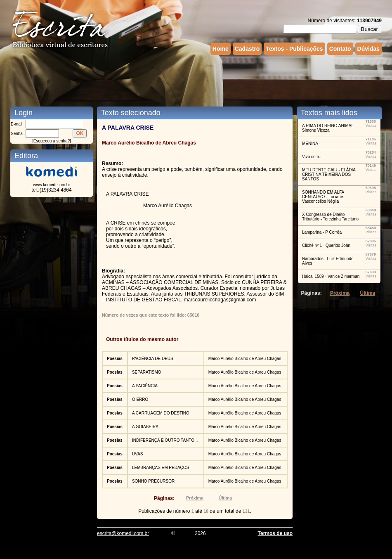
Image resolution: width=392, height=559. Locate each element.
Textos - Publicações (294, 49)
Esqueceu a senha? (52, 141)
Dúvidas (368, 49)
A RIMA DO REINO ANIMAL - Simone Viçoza (329, 128)
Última (226, 498)
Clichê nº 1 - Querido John (326, 245)
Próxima (195, 498)
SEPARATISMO (147, 372)
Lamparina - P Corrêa (322, 232)
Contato (340, 49)
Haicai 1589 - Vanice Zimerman (331, 276)
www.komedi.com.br (51, 185)
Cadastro (247, 49)
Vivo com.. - (313, 157)
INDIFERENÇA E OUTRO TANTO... (165, 440)
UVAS (138, 454)
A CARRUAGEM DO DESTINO (161, 413)
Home (221, 49)
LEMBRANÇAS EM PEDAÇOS (161, 468)
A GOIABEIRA (145, 427)
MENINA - (311, 143)
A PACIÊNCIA (145, 386)
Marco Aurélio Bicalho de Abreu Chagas (245, 359)
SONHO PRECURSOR (153, 481)
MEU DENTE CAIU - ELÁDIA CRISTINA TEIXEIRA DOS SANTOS (329, 174)
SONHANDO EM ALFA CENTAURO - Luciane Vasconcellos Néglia (323, 197)
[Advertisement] (196, 80)
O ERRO (140, 399)
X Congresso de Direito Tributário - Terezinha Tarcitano (330, 217)
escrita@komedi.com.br (123, 533)
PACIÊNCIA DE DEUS (153, 359)
